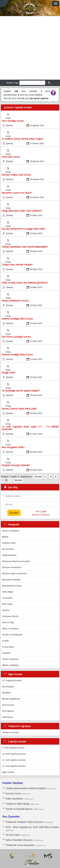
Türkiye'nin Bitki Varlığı (17, 804)
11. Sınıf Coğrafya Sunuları (14, 760)
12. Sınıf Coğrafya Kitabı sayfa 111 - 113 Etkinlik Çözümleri (30, 428)
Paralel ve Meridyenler (12, 635)
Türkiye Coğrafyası (10, 659)
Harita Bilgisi (8, 592)
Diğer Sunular (8, 772)
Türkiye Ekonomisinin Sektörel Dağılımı (26, 788)
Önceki (38, 477)
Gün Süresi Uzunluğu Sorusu (16, 337)
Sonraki (18, 480)
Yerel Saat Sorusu (11, 157)
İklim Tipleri (7, 604)
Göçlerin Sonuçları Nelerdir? (16, 465)
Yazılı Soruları (8, 705)
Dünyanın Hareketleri (12, 567)
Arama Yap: (12, 83)
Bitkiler (5, 537)
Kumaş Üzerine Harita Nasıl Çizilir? (19, 409)
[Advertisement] (30, 48)
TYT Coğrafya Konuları (12, 680)
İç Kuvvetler (7, 598)
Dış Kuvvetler (8, 549)
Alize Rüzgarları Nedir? (13, 447)
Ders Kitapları (8, 687)
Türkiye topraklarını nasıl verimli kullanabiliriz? (25, 247)
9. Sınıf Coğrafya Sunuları (13, 748)
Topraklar (6, 653)
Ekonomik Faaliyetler (11, 580)
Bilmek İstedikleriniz (11, 699)
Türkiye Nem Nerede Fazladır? (17, 265)
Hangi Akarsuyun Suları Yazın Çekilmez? (22, 211)
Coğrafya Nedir (9, 543)
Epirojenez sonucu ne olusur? (17, 193)
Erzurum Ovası (13, 794)
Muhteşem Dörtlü (10, 616)
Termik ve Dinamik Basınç (19, 809)
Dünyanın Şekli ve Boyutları (14, 573)
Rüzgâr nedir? (9, 373)
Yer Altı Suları (13, 835)
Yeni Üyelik (41, 511)
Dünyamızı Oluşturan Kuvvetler (16, 561)
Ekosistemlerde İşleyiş (12, 586)
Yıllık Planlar (8, 717)
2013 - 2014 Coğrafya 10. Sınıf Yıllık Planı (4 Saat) (32, 827)
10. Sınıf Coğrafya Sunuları (14, 754)
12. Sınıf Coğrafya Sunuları (14, 766)
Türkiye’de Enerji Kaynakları (20, 845)
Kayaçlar (6, 610)
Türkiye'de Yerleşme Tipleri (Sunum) (24, 822)
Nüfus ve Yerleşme (10, 629)
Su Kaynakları (8, 647)
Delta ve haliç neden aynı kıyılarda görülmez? (25, 283)
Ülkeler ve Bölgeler (11, 665)
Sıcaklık (5, 641)
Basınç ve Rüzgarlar (11, 531)
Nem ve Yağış (8, 622)
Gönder (14, 513)
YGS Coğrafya (8, 711)
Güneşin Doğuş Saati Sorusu (16, 175)
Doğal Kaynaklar (9, 555)
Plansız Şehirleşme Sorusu (15, 301)
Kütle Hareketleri (14, 799)
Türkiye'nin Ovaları (10, 732)
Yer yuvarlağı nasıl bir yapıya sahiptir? (21, 391)
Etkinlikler (7, 693)
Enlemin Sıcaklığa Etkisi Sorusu (17, 319)
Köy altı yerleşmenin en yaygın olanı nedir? (23, 229)
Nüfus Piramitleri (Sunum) (19, 840)
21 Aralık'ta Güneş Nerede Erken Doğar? (22, 139)
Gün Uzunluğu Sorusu (13, 121)
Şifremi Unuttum (41, 515)
